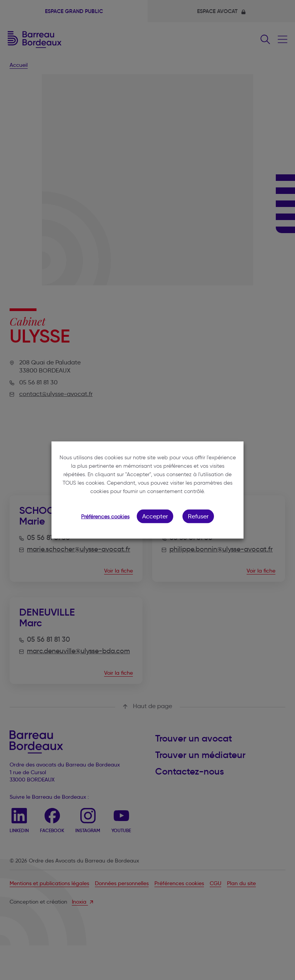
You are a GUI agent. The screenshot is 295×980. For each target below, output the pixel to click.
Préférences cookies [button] (105, 517)
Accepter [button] (155, 516)
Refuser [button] (198, 516)
